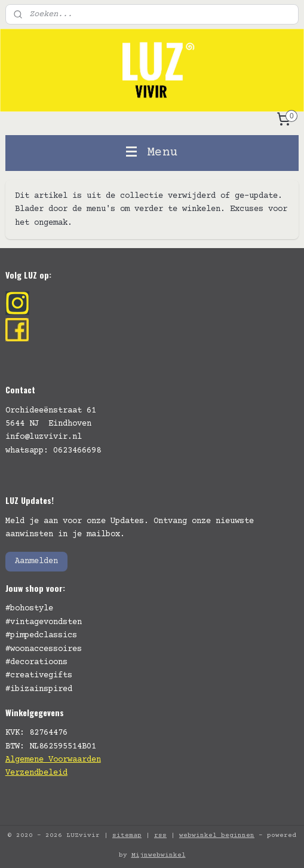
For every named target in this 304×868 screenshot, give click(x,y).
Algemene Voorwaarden (53, 760)
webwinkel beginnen (217, 835)
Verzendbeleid (36, 773)
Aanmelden (36, 561)
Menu (152, 153)
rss (160, 835)
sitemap (127, 835)
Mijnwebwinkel (159, 855)
